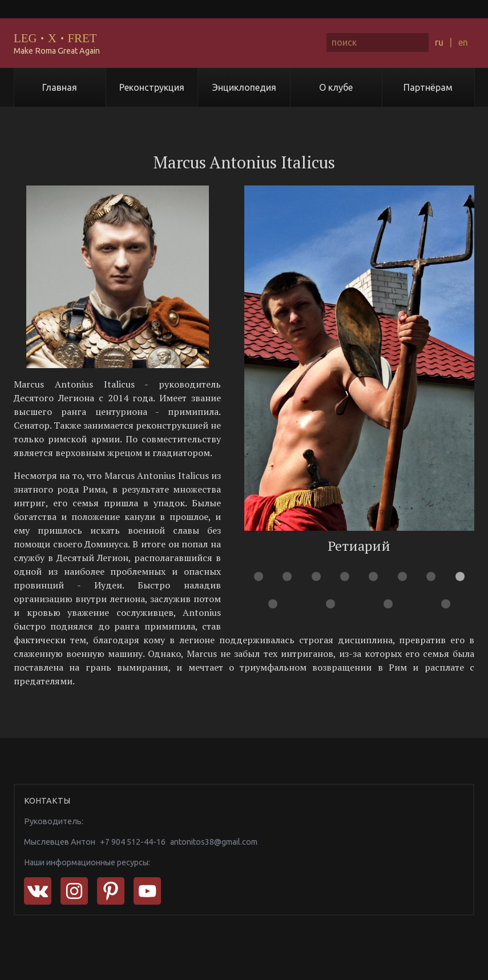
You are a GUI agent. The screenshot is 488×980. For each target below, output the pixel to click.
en (463, 42)
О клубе (336, 87)
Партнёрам (428, 87)
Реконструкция (152, 87)
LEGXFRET (55, 38)
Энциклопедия (244, 87)
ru (439, 42)
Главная (60, 87)
